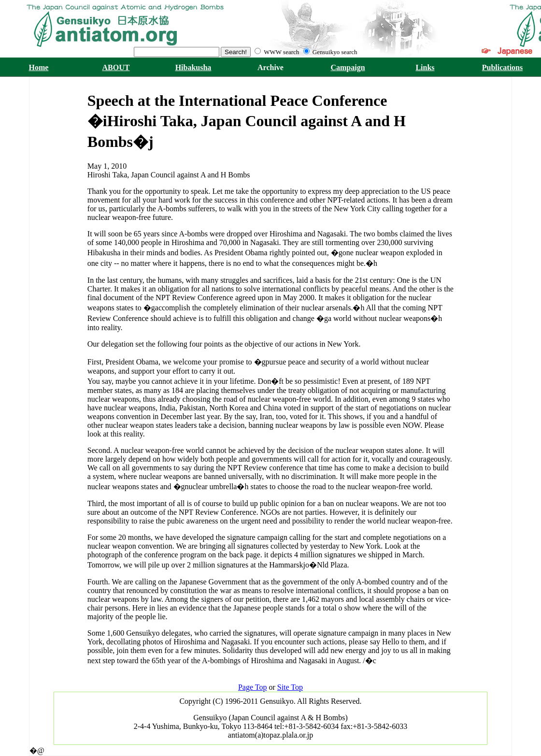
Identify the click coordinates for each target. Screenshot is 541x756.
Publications (502, 67)
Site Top (290, 687)
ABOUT (116, 67)
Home (39, 67)
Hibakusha (193, 67)
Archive (270, 67)
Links (425, 67)
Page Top (252, 687)
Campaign (348, 67)
